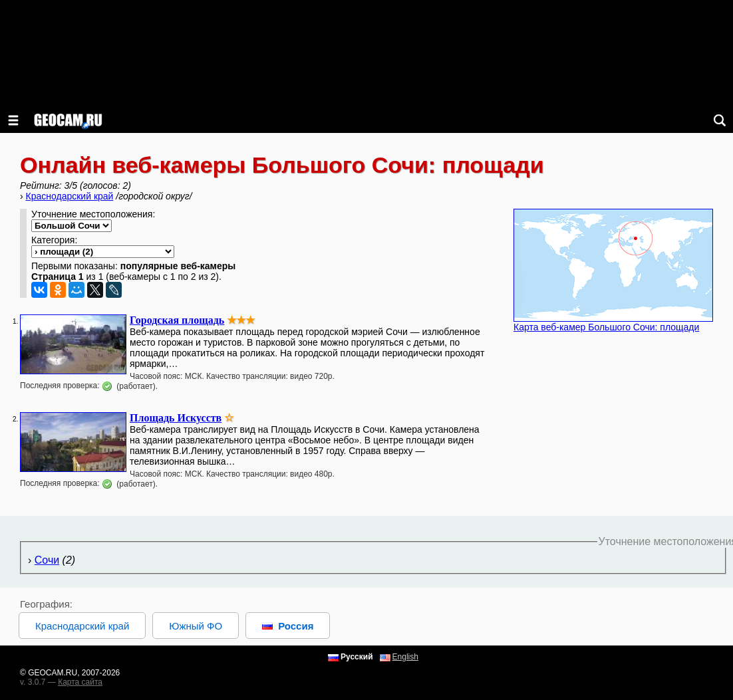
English (405, 657)
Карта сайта (80, 682)
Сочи (47, 560)
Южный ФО (196, 626)
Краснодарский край (70, 196)
